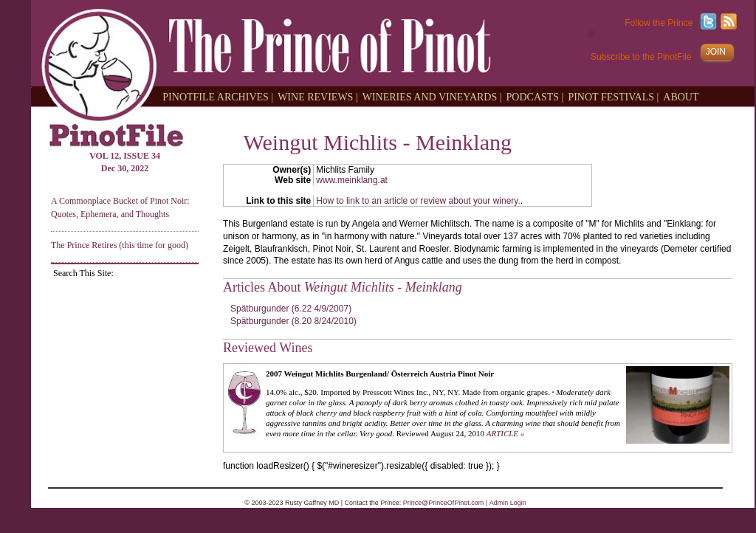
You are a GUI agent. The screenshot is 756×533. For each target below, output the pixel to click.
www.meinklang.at (352, 180)
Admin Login (508, 503)
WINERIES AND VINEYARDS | (432, 96)
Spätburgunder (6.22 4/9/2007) (291, 309)
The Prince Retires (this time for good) (120, 245)
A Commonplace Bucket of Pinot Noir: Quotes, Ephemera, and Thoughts (120, 207)
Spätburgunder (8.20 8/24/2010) (293, 321)
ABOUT (681, 96)
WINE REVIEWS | (318, 96)
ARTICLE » (506, 433)
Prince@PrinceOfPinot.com (444, 503)
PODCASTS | (535, 96)
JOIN (716, 52)
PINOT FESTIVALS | (613, 96)
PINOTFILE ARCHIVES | (218, 96)
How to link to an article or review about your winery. (418, 201)
